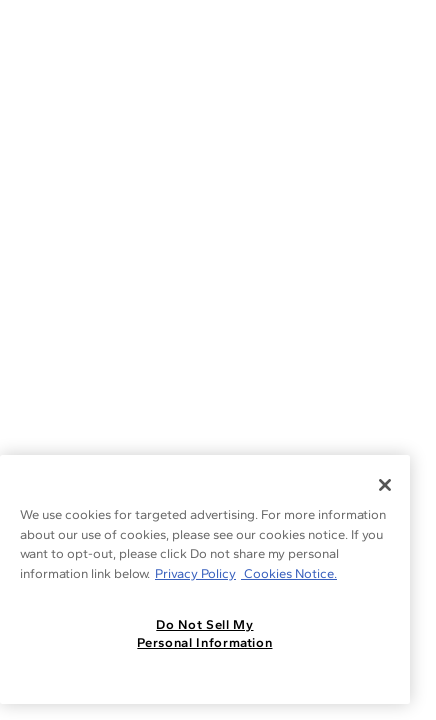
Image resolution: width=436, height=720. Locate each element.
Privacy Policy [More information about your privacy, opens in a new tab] (195, 573)
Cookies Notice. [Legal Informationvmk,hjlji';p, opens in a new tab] (289, 573)
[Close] (385, 485)
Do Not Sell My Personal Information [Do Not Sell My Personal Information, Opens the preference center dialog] (204, 633)
